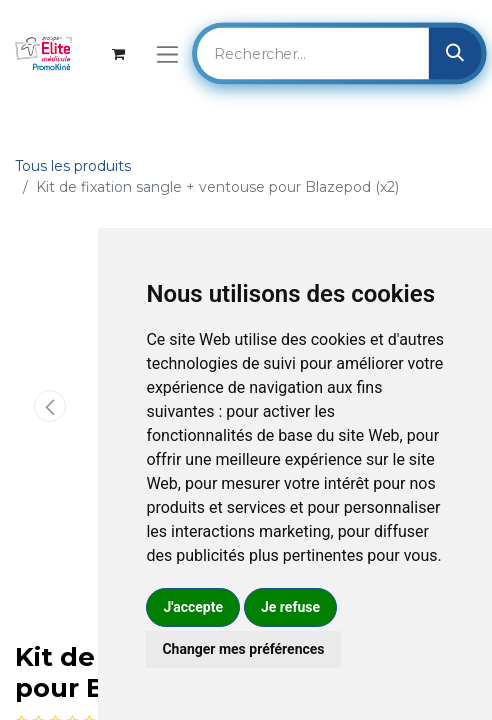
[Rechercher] (455, 53)
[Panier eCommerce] (118, 53)
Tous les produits (73, 166)
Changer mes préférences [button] (243, 649)
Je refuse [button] (290, 607)
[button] (49, 406)
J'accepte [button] (193, 607)
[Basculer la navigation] (167, 53)
